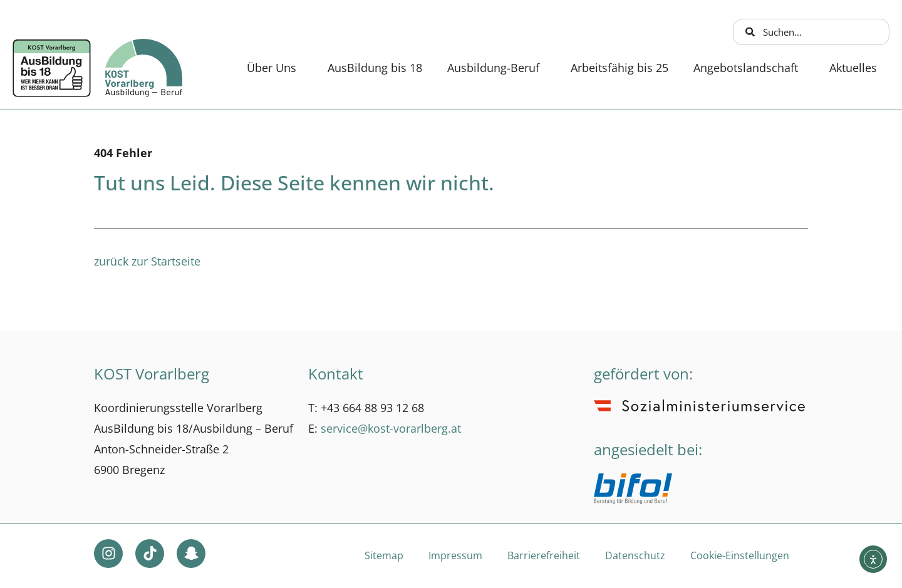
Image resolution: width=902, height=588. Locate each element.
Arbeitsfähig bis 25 (619, 68)
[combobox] (811, 32)
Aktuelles (853, 68)
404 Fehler (123, 153)
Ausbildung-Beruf (496, 68)
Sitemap (384, 555)
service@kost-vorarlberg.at (391, 428)
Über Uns (275, 68)
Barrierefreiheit (544, 555)
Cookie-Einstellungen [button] (740, 555)
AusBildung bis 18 (375, 68)
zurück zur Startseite (147, 261)
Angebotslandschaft (749, 68)
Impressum (455, 555)
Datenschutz (635, 555)
